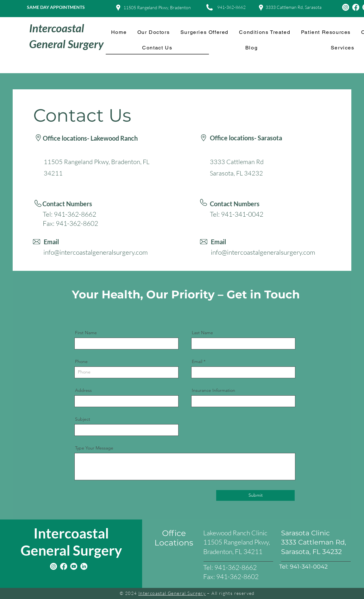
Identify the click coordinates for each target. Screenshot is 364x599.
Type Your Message (94, 448)
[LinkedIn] (84, 566)
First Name (86, 333)
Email (197, 361)
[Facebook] (356, 7)
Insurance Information (213, 390)
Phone (81, 361)
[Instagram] (346, 7)
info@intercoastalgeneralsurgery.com (96, 252)
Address (83, 390)
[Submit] (255, 495)
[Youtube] (74, 566)
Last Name (202, 333)
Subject (83, 419)
